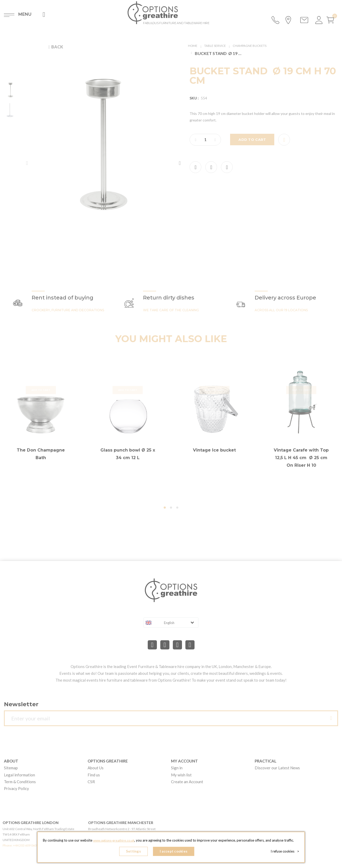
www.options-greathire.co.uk (114, 842)
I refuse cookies (286, 852)
